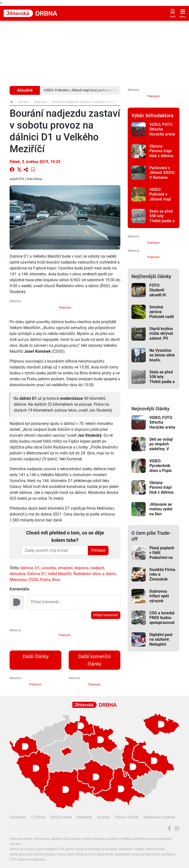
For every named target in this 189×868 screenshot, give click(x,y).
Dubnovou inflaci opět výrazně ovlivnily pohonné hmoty (159, 603)
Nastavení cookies (159, 817)
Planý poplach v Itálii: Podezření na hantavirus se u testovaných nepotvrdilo (162, 560)
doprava (81, 568)
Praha (45, 580)
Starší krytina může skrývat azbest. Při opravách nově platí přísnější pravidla (162, 341)
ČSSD (33, 580)
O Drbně (38, 817)
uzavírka (49, 568)
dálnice (27, 568)
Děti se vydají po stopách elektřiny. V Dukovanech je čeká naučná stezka (162, 451)
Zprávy (24, 102)
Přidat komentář (106, 615)
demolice (17, 574)
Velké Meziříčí (60, 574)
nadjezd (97, 568)
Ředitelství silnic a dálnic (95, 574)
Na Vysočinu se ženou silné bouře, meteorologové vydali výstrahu (163, 362)
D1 (37, 568)
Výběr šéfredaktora (152, 116)
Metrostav (18, 580)
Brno (56, 580)
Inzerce (103, 817)
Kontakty (85, 817)
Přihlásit (98, 550)
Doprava (40, 102)
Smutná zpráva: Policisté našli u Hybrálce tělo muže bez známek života (162, 319)
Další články (36, 656)
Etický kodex (61, 817)
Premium (65, 308)
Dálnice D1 (37, 574)
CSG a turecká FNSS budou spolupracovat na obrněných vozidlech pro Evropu (162, 625)
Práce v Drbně (126, 817)
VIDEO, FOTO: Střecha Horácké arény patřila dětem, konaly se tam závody (162, 136)
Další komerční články (94, 660)
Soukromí (18, 817)
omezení (65, 568)
